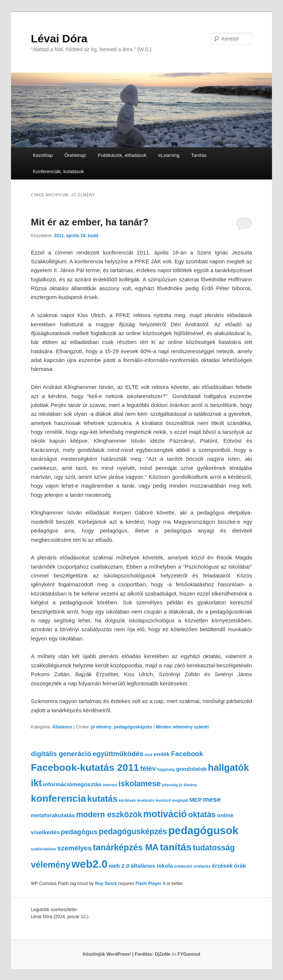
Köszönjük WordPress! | (119, 954)
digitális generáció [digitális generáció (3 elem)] (61, 754)
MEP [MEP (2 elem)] (196, 800)
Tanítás (199, 155)
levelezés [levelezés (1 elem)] (146, 800)
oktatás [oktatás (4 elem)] (202, 815)
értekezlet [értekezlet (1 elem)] (183, 866)
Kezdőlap (43, 155)
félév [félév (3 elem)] (148, 768)
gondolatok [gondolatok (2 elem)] (191, 769)
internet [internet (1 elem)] (110, 785)
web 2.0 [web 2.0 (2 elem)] (119, 866)
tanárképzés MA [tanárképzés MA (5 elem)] (126, 847)
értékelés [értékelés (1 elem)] (202, 866)
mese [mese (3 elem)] (212, 799)
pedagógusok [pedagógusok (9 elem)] (203, 830)
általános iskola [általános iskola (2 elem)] (152, 866)
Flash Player (148, 884)
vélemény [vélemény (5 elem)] (51, 865)
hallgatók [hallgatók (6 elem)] (228, 768)
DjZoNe (163, 954)
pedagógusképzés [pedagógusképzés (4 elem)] (133, 832)
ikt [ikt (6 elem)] (36, 783)
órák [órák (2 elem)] (240, 866)
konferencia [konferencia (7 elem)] (59, 798)
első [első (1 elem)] (148, 755)
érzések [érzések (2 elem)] (222, 866)
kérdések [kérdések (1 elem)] (127, 800)
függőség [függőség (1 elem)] (166, 769)
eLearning (169, 155)
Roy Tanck (106, 884)
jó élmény (101, 727)
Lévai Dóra (59, 38)
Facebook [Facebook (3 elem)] (187, 754)
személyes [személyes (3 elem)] (74, 848)
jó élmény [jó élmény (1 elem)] (188, 785)
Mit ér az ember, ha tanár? (90, 222)
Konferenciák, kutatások (58, 171)
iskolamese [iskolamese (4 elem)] (139, 784)
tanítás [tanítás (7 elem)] (176, 847)
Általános (62, 727)
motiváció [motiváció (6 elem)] (165, 814)
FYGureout (189, 954)
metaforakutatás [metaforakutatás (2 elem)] (53, 815)
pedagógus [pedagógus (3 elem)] (79, 832)
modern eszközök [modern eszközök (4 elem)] (109, 815)
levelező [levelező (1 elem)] (163, 800)
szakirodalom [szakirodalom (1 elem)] (43, 849)
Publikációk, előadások (122, 155)
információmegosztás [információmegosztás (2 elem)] (72, 784)
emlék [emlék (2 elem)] (162, 754)
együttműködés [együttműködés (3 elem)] (118, 754)
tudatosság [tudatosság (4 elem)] (214, 848)
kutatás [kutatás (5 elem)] (102, 799)
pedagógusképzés (133, 727)
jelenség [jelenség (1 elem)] (170, 785)
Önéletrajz (75, 155)
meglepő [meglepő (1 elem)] (180, 800)
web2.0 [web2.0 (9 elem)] (90, 864)
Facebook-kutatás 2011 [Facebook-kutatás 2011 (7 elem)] (85, 768)
